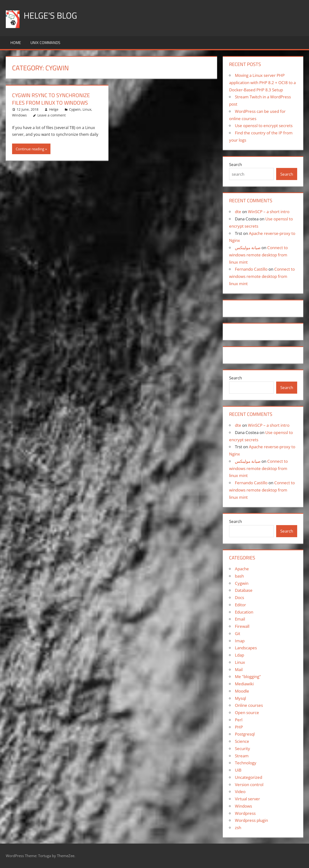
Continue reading (30, 149)
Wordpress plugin (251, 820)
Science (242, 741)
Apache (242, 569)
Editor (240, 605)
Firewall (242, 626)
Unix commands (45, 43)
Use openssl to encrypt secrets (264, 126)
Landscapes (246, 648)
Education (244, 612)
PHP (239, 727)
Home (16, 43)
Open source (247, 712)
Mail (239, 669)
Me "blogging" (248, 676)
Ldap (239, 655)
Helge (54, 109)
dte (238, 212)
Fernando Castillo (251, 269)
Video (240, 792)
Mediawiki (244, 684)
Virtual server (247, 799)
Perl (239, 720)
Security (242, 749)
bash (239, 576)
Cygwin (75, 109)
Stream (242, 756)
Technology (246, 763)
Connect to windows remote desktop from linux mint (258, 255)
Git (238, 633)
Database (244, 590)
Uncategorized (249, 777)
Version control (249, 785)
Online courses (249, 705)
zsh (238, 828)
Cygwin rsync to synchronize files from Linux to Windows (51, 99)
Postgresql (245, 734)
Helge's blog (50, 15)
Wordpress (245, 813)
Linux (87, 109)
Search (235, 164)
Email (240, 619)
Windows (19, 115)
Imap (240, 641)
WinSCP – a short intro (269, 212)
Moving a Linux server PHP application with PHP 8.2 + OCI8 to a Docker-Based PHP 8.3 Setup (262, 83)
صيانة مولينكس (248, 248)
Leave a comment (52, 115)
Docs (239, 597)
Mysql (240, 698)
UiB (238, 770)
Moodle (242, 691)
